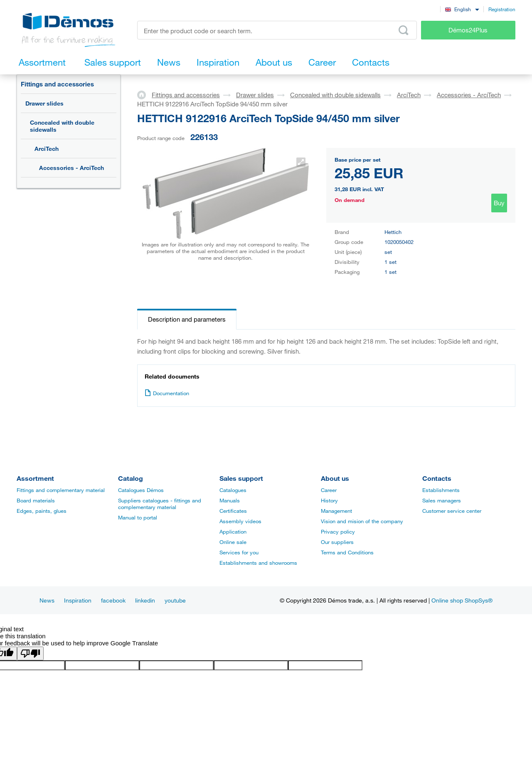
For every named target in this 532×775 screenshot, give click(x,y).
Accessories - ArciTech (71, 168)
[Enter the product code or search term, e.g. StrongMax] (277, 30)
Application (233, 531)
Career (329, 490)
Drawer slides (44, 103)
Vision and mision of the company (362, 521)
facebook (113, 600)
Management (336, 511)
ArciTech (47, 149)
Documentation (167, 393)
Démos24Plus (468, 30)
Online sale (233, 542)
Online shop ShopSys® (462, 600)
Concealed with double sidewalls (62, 126)
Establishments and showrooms (258, 563)
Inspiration (78, 600)
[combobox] (462, 9)
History (329, 500)
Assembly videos (240, 521)
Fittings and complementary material (61, 490)
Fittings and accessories (57, 84)
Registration (502, 9)
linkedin (145, 600)
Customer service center (452, 511)
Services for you (239, 552)
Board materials (36, 500)
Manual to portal (138, 517)
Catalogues (233, 490)
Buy (499, 203)
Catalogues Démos (141, 490)
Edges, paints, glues (42, 511)
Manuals (230, 500)
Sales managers (442, 500)
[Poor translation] (30, 653)
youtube (175, 600)
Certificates (233, 511)
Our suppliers (337, 542)
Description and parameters (187, 319)
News (47, 600)
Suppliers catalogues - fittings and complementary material (160, 504)
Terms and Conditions (347, 552)
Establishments (441, 490)
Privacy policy (338, 531)
